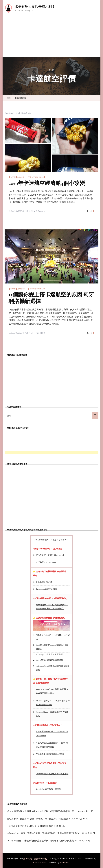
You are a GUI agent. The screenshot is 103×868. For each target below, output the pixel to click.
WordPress (64, 863)
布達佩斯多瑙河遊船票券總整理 (50, 754)
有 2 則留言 (41, 333)
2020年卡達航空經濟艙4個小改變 (47, 183)
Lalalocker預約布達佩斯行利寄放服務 (52, 774)
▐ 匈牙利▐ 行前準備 (16, 177)
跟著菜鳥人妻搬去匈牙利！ (35, 6)
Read (91, 211)
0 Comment (41, 211)
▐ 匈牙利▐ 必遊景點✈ (17, 289)
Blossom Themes (41, 863)
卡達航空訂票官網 (44, 582)
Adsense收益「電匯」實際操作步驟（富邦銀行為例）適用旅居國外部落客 (42, 833)
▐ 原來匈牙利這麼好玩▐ (36, 177)
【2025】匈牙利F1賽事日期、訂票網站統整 (28, 826)
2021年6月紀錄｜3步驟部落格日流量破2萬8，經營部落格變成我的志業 (41, 841)
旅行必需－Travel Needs (46, 562)
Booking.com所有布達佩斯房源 (49, 654)
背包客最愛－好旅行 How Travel (50, 555)
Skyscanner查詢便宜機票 (46, 589)
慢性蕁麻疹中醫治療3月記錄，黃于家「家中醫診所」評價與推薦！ (39, 819)
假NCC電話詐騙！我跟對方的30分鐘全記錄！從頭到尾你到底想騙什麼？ (42, 811)
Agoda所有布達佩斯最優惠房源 (49, 660)
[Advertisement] (51, 37)
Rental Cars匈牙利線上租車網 (48, 789)
